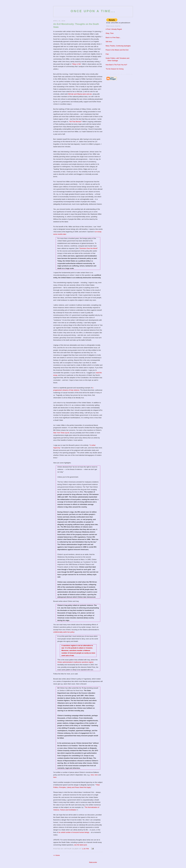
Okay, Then (110, 33)
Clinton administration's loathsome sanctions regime (75, 662)
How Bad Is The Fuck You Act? (116, 65)
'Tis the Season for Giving (115, 69)
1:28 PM (85, 849)
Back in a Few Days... (113, 37)
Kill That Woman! (76, 122)
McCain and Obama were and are (80, 94)
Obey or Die (77, 64)
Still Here (109, 42)
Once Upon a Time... (93, 11)
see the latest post (81, 845)
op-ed (61, 433)
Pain (107, 54)
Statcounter (93, 862)
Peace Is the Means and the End (117, 50)
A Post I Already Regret (114, 29)
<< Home (57, 855)
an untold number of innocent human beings (74, 832)
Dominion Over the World (88, 248)
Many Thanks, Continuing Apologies (118, 46)
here (92, 775)
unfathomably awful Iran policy (64, 632)
